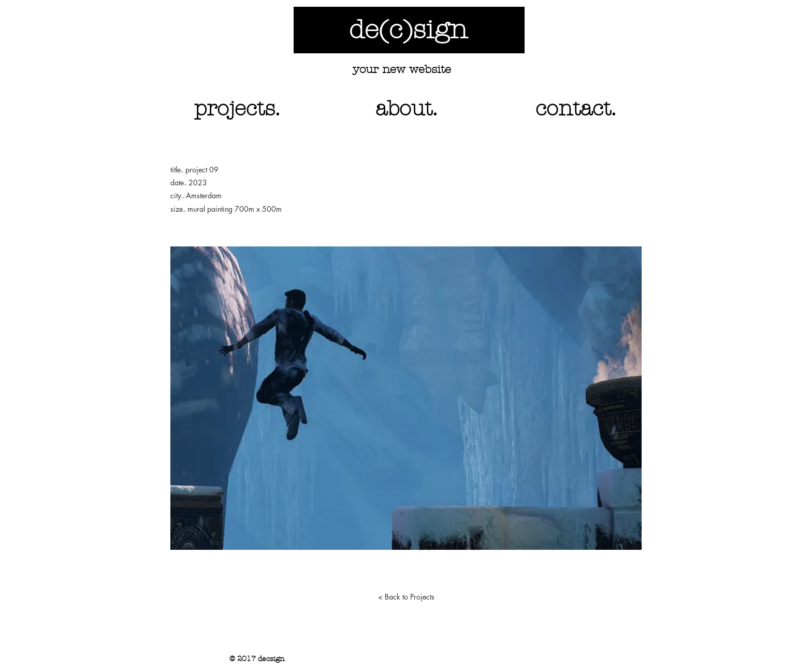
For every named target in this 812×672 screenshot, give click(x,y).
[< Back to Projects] (406, 597)
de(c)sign (408, 30)
